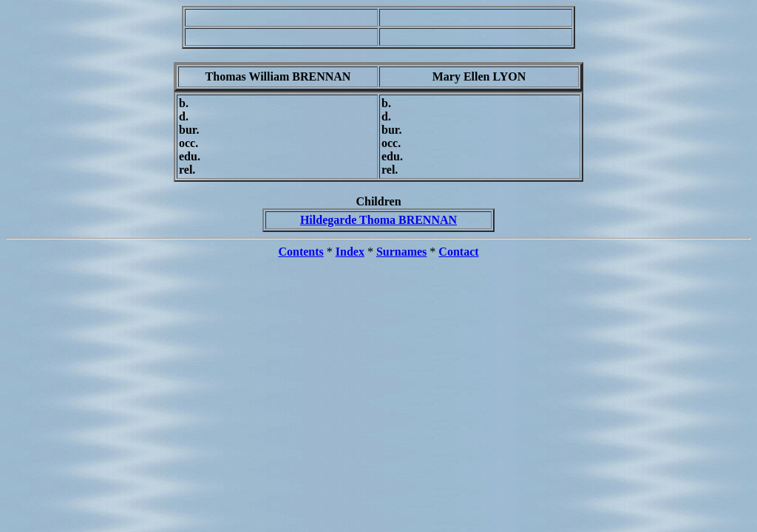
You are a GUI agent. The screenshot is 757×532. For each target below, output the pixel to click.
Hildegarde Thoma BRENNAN (378, 220)
